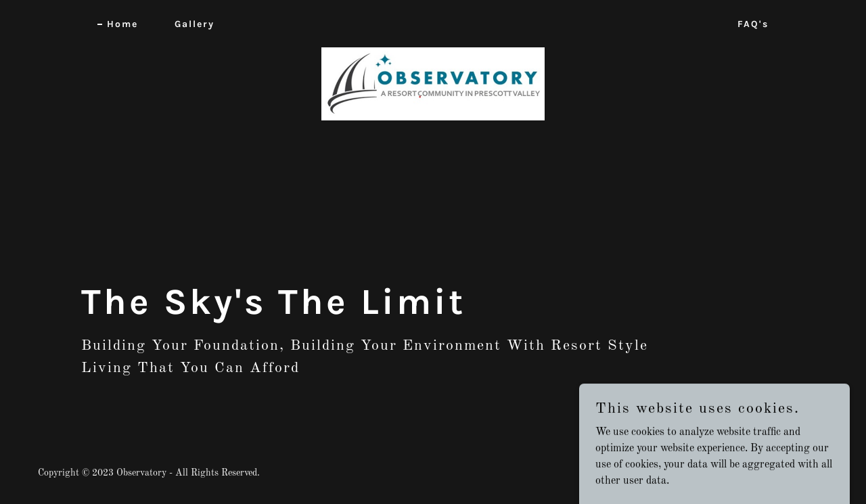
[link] (433, 22)
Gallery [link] (195, 24)
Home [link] (122, 24)
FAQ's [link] (753, 24)
